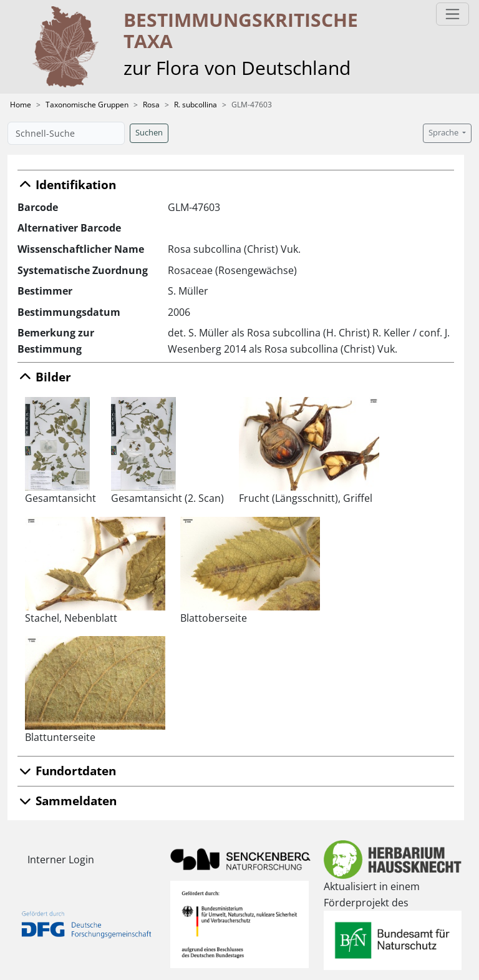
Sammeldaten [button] (67, 801)
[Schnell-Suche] (66, 133)
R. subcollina (196, 105)
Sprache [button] (444, 133)
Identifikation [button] (67, 184)
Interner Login (61, 860)
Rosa (151, 105)
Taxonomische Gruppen (87, 105)
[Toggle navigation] (452, 14)
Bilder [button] (44, 377)
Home (21, 105)
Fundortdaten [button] (67, 771)
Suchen (149, 133)
